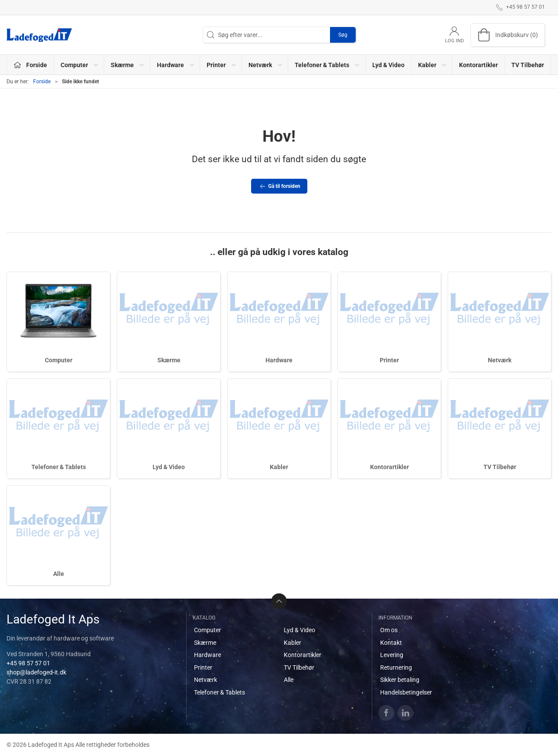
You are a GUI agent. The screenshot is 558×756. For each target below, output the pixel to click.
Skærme (169, 360)
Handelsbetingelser (406, 692)
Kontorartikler (478, 65)
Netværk (500, 360)
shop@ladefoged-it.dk (36, 672)
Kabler (279, 467)
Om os (389, 630)
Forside (42, 82)
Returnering (396, 667)
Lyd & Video (388, 65)
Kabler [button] (433, 65)
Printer (389, 360)
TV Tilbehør (528, 65)
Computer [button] (80, 65)
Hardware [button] (176, 65)
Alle (59, 574)
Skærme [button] (128, 65)
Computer (59, 360)
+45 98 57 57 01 (28, 663)
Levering (392, 655)
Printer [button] (222, 65)
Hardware (279, 360)
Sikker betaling (400, 680)
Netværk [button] (266, 65)
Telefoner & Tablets (59, 467)
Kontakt (391, 643)
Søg (343, 35)
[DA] (39, 35)
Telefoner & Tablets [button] (327, 65)
